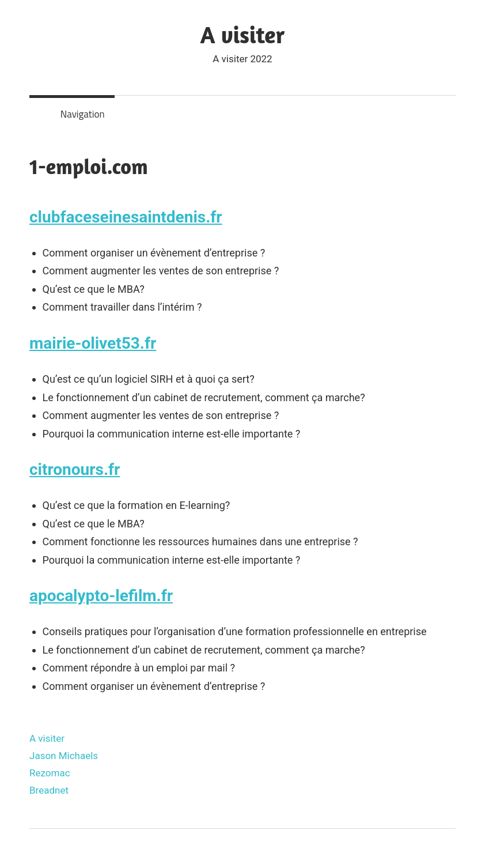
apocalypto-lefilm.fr (101, 596)
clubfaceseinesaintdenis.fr (126, 217)
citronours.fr (75, 469)
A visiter (243, 35)
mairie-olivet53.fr (93, 343)
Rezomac (50, 773)
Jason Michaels (64, 756)
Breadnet (49, 790)
